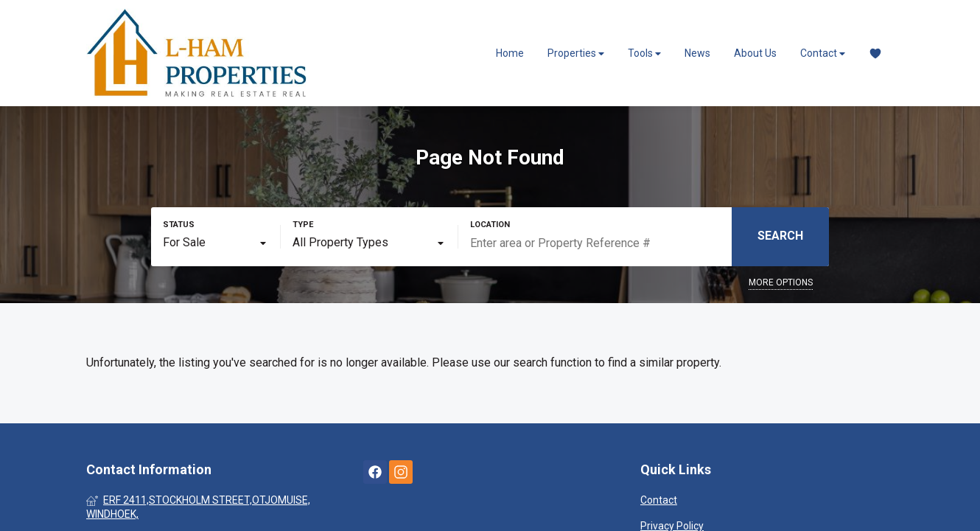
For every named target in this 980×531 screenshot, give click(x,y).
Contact (823, 53)
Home (510, 53)
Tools (644, 53)
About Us (755, 53)
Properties (576, 53)
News (697, 53)
